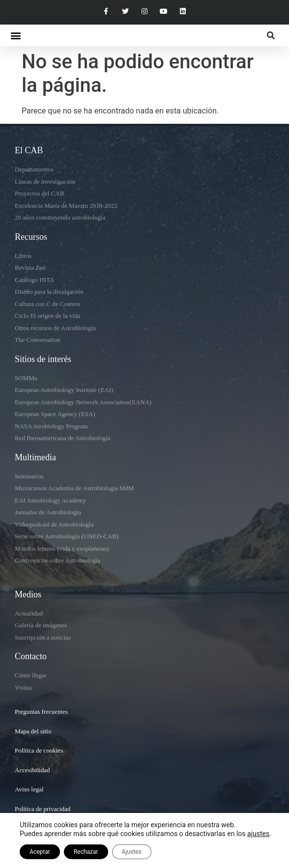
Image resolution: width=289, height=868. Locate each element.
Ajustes (132, 852)
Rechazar (86, 852)
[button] (15, 36)
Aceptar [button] (40, 852)
